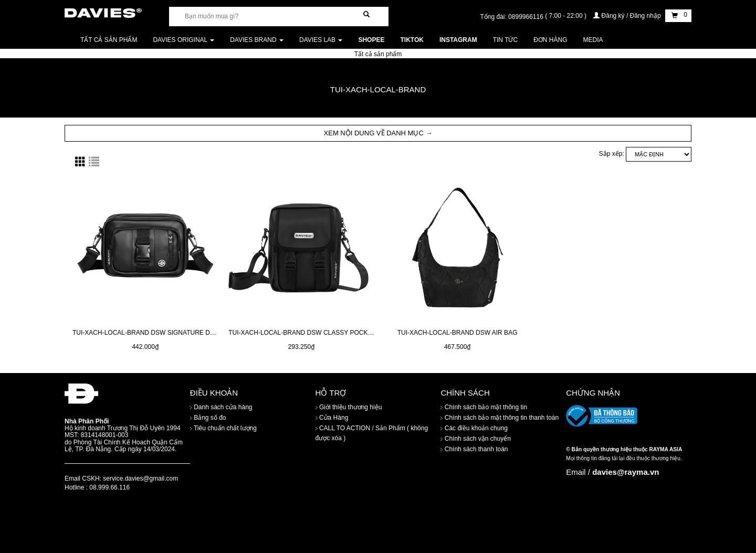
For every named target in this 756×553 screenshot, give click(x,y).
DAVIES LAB (321, 40)
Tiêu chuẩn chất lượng (223, 429)
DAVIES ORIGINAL (183, 40)
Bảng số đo (208, 418)
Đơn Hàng (550, 40)
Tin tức (505, 40)
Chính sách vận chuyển (475, 439)
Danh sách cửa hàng (221, 408)
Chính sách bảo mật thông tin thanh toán (500, 418)
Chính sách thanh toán (474, 450)
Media (593, 40)
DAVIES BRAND (257, 40)
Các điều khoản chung (474, 429)
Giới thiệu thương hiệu (349, 408)
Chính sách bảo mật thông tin (484, 408)
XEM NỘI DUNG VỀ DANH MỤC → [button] (378, 133)
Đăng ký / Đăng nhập (628, 16)
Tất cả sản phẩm (109, 40)
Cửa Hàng (332, 418)
